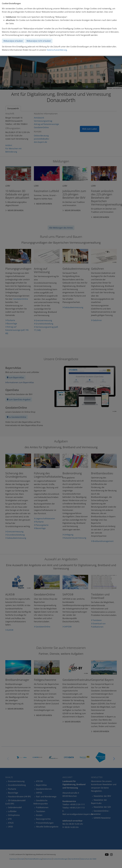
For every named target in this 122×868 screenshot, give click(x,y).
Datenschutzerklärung (57, 50)
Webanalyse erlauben (13, 41)
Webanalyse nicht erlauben (39, 41)
